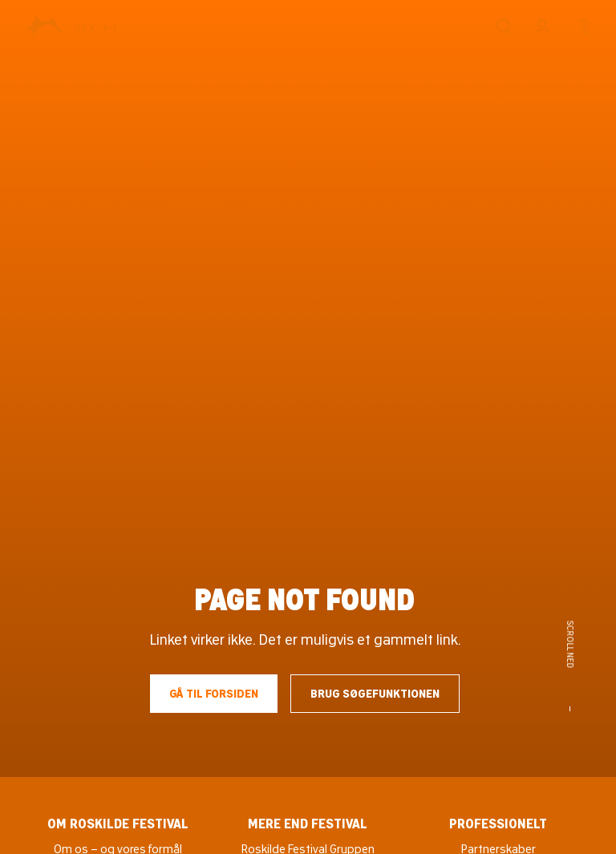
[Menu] (581, 26)
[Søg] (504, 26)
